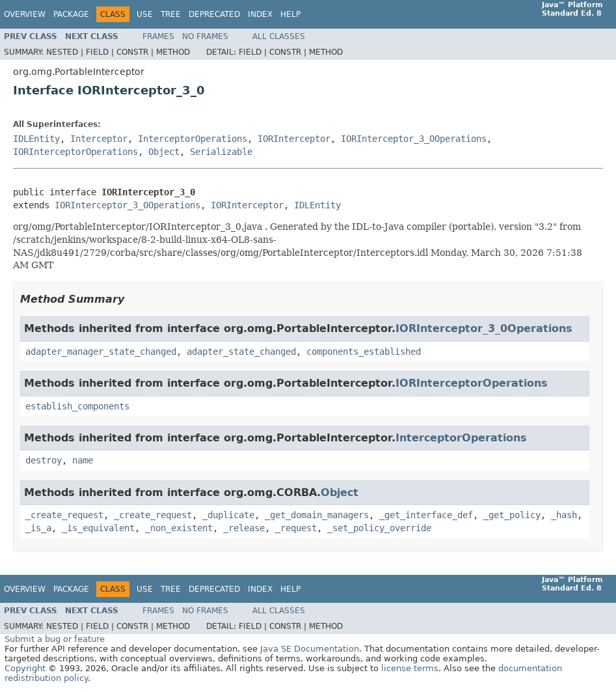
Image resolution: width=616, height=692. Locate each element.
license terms (410, 668)
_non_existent (179, 528)
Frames (158, 36)
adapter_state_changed (241, 352)
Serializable (221, 152)
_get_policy (512, 515)
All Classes (279, 36)
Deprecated (214, 14)
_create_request (64, 515)
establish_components (77, 406)
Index (260, 14)
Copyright (25, 668)
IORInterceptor (294, 139)
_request (296, 528)
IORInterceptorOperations (75, 152)
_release (244, 528)
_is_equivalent (98, 528)
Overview (25, 14)
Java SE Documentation (310, 649)
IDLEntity (36, 139)
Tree (171, 14)
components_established (364, 352)
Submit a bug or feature (55, 639)
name (83, 460)
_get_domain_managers (317, 515)
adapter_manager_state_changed (101, 352)
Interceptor (99, 139)
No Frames (205, 36)
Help (290, 14)
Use (145, 14)
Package (71, 14)
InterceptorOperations (193, 139)
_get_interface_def (426, 515)
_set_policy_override (379, 528)
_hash (564, 515)
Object (164, 152)
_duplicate (228, 515)
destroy (44, 460)
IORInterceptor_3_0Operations (414, 139)
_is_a (38, 528)
